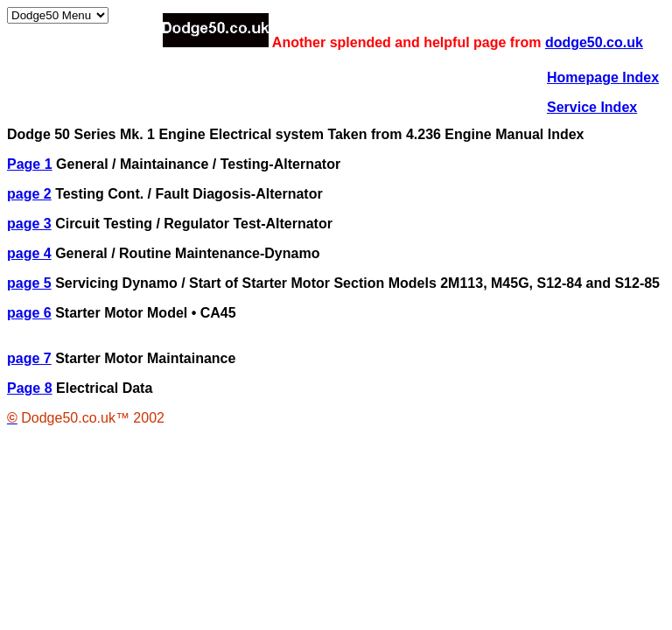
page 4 (29, 253)
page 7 (29, 358)
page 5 (29, 283)
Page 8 (30, 388)
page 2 (29, 194)
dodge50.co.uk (594, 42)
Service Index (592, 107)
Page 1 (30, 164)
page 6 (29, 313)
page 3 (29, 224)
